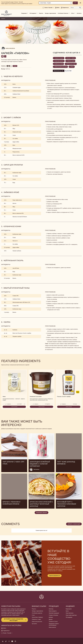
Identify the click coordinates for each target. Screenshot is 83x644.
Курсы (67, 611)
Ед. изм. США (68, 71)
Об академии (69, 617)
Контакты (79, 13)
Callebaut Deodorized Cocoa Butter (21, 91)
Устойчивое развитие (37, 613)
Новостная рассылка (37, 622)
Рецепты (41, 13)
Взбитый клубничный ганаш (61, 67)
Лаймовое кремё (71, 61)
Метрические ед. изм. (59, 71)
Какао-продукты (53, 611)
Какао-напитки (52, 627)
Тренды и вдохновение (50, 13)
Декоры (51, 619)
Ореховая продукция (54, 613)
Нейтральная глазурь (71, 64)
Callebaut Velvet (16, 94)
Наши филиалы (70, 613)
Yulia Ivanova (36, 469)
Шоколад (51, 609)
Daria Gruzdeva (10, 48)
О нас (33, 615)
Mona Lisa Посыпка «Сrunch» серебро (22, 333)
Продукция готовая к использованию (54, 624)
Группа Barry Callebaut (37, 617)
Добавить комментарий (74, 524)
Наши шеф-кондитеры (71, 615)
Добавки (51, 617)
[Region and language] (56, 3)
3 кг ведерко (47, 404)
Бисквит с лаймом (71, 58)
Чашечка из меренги (59, 58)
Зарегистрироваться (55, 576)
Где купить (34, 624)
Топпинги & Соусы (53, 622)
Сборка (72, 67)
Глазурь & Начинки (53, 615)
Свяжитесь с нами (36, 619)
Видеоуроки (69, 609)
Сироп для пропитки (59, 61)
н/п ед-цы (75, 404)
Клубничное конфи (59, 64)
